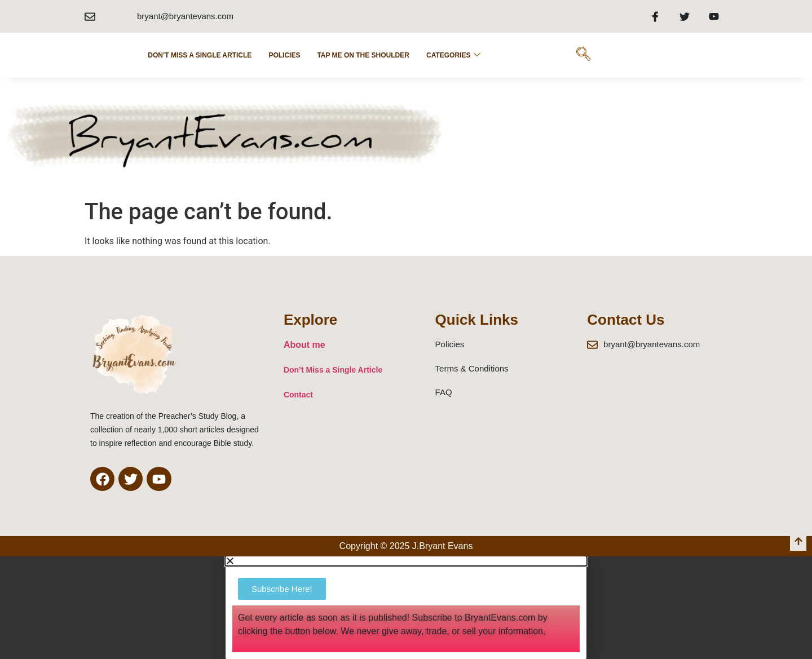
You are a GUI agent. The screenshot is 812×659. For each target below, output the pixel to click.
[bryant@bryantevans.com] (90, 17)
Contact (298, 395)
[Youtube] (714, 16)
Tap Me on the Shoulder (363, 55)
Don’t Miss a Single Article (200, 55)
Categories (453, 55)
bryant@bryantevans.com (185, 16)
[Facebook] (655, 16)
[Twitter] (685, 16)
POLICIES (284, 55)
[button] (406, 561)
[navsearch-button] (583, 55)
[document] (406, 607)
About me (304, 345)
